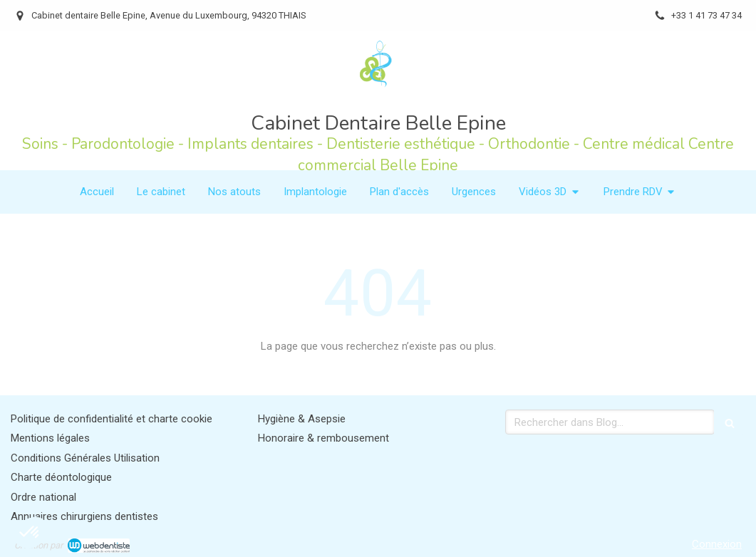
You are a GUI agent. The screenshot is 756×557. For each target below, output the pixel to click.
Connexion (717, 544)
